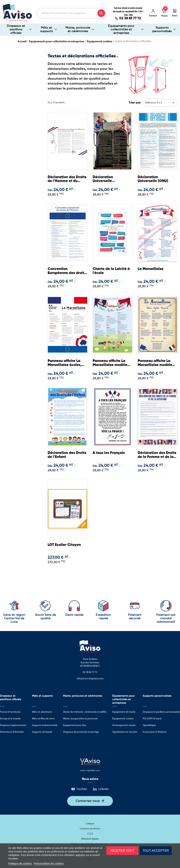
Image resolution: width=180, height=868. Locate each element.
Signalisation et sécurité (125, 732)
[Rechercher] (72, 13)
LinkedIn (104, 789)
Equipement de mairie (124, 712)
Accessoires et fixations (155, 732)
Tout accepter (156, 851)
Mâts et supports (47, 29)
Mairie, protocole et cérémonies (78, 29)
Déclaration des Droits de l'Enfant (63, 455)
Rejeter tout (122, 851)
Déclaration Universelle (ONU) (153, 180)
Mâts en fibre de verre (43, 719)
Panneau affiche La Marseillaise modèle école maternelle (111, 363)
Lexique (90, 824)
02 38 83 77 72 (130, 18)
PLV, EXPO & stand (152, 719)
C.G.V (90, 834)
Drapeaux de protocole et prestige (81, 732)
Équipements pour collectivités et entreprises (121, 29)
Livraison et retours (90, 829)
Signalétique (149, 725)
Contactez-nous (88, 801)
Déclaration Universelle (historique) (104, 180)
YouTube (82, 789)
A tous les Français (110, 453)
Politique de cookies (20, 863)
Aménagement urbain (124, 725)
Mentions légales (90, 839)
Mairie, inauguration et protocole (80, 719)
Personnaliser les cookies (49, 863)
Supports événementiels (45, 725)
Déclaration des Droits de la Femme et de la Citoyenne (157, 455)
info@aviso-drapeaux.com (90, 679)
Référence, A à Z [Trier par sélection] (160, 103)
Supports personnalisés (162, 29)
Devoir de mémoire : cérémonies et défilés (85, 712)
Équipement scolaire (123, 719)
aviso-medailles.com (90, 771)
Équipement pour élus (75, 725)
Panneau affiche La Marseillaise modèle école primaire (156, 363)
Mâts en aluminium (42, 712)
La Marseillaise (151, 269)
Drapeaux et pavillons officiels (16, 29)
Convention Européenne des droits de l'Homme (64, 271)
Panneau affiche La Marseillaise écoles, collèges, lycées (65, 363)
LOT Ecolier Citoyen (65, 545)
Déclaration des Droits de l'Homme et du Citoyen (67, 180)
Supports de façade (42, 732)
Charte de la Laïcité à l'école (112, 271)
